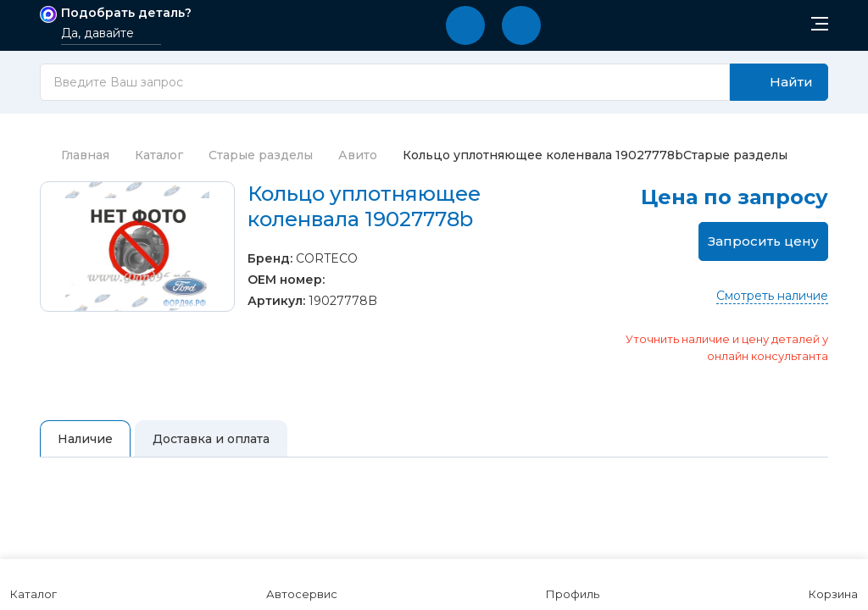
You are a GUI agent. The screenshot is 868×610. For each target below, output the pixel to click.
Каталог (159, 155)
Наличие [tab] (85, 439)
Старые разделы (261, 155)
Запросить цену (763, 241)
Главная (75, 155)
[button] (465, 25)
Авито (358, 155)
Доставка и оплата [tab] (211, 439)
